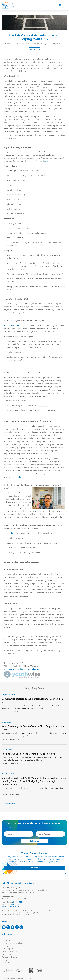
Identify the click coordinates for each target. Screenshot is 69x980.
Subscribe (34, 841)
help (19, 477)
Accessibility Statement (10, 957)
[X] (8, 927)
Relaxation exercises (13, 326)
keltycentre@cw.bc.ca (10, 907)
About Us (5, 938)
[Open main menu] (66, 5)
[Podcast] (21, 927)
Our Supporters (7, 954)
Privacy (4, 960)
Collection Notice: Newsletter (13, 943)
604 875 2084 (17, 902)
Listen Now (34, 868)
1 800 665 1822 (15, 904)
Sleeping (10, 533)
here (46, 161)
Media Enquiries (8, 949)
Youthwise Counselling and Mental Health (22, 669)
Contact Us (6, 941)
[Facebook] (13, 927)
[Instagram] (17, 927)
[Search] (60, 5)
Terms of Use (6, 963)
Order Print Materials (9, 952)
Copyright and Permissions (11, 946)
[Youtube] (4, 927)
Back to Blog (10, 803)
